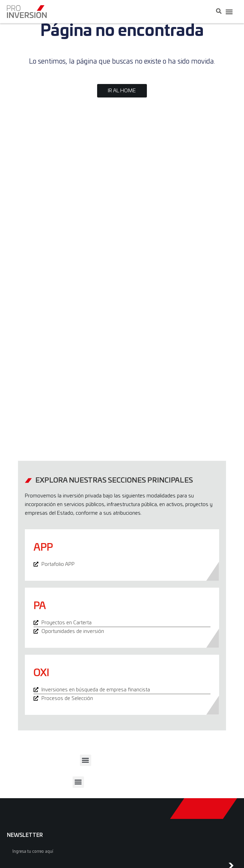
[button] (229, 12)
